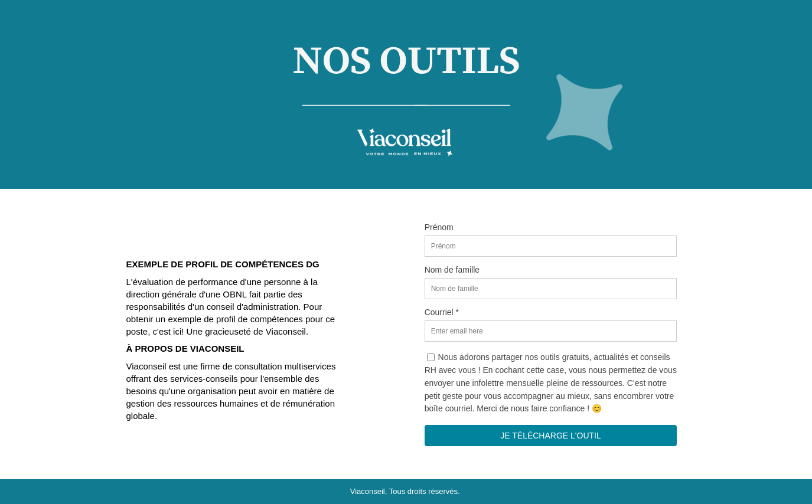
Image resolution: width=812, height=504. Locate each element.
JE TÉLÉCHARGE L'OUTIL (550, 436)
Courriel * (442, 312)
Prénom (439, 227)
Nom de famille (452, 270)
